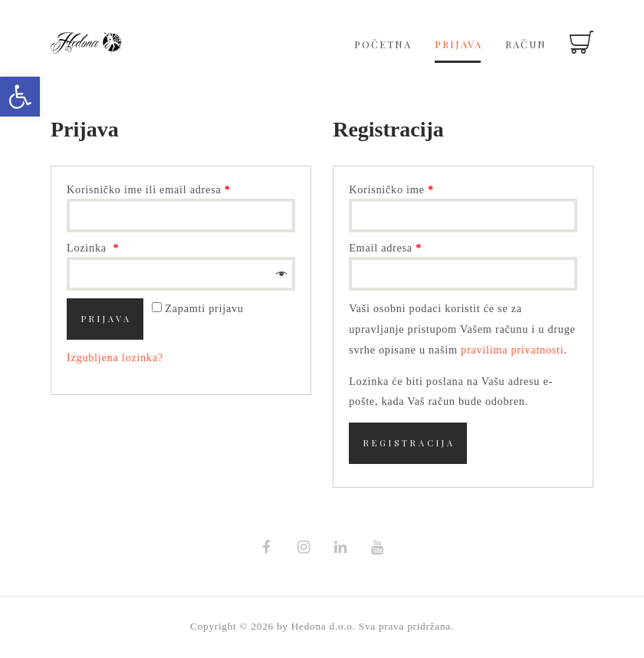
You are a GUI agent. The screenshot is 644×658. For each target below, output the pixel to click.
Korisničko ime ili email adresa (149, 189)
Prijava (107, 319)
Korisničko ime (391, 189)
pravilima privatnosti (512, 350)
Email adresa (385, 248)
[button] (20, 97)
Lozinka (93, 248)
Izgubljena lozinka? (115, 357)
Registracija (409, 443)
